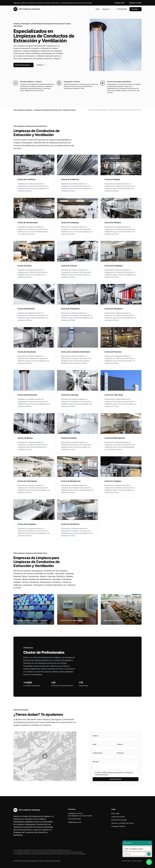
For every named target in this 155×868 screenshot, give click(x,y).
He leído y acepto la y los (114, 773)
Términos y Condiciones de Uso (123, 823)
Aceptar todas (120, 3)
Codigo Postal (98, 753)
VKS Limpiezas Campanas (27, 9)
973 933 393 (121, 9)
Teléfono (120, 744)
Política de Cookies (118, 817)
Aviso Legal (115, 813)
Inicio (98, 9)
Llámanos (41, 65)
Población (121, 753)
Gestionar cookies (135, 3)
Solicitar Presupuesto (23, 65)
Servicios (107, 9)
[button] (45, 756)
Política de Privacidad (115, 772)
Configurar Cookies (118, 826)
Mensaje (96, 762)
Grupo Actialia (137, 861)
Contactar (136, 9)
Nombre (96, 736)
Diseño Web (126, 861)
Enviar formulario (116, 779)
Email (95, 744)
